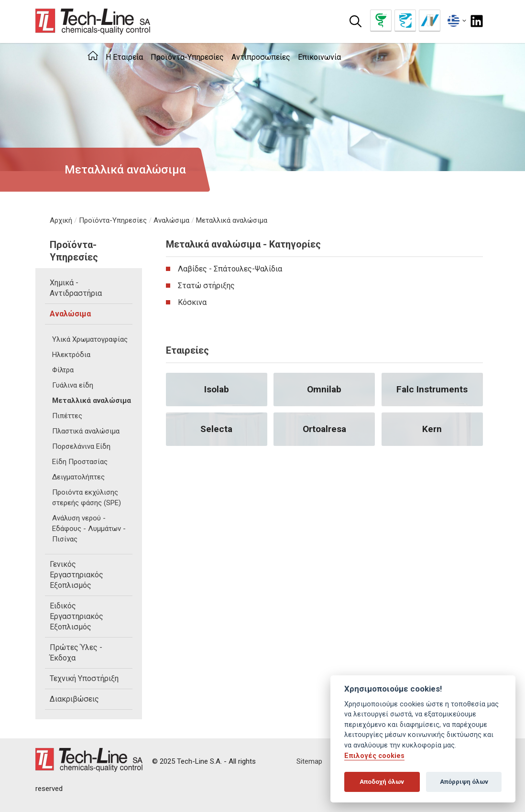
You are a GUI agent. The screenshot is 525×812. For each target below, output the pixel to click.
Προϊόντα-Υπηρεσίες (113, 220)
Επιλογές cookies (374, 756)
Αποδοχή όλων (382, 782)
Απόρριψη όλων (464, 782)
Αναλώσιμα (171, 220)
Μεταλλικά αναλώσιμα (232, 220)
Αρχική (61, 220)
